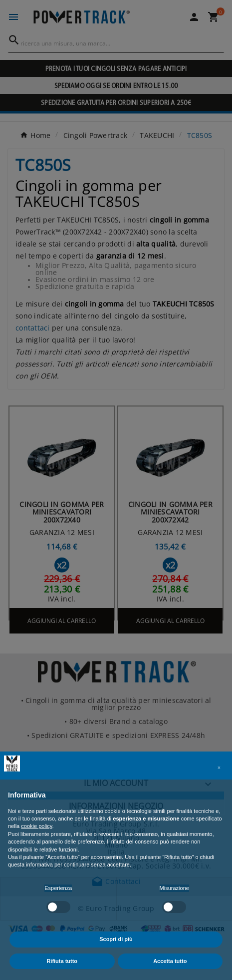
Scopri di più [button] (116, 939)
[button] (219, 767)
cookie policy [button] (36, 826)
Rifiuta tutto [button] (62, 961)
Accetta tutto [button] (170, 961)
